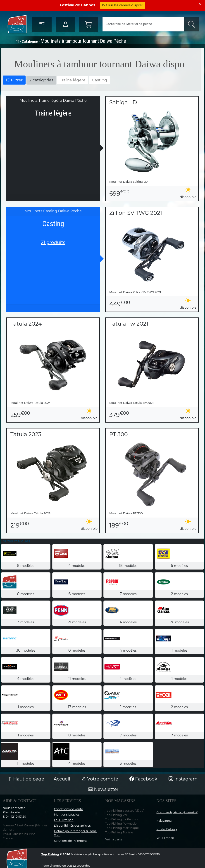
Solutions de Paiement (70, 841)
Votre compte (100, 779)
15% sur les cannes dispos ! (123, 5)
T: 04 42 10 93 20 (14, 817)
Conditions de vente (69, 809)
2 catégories (41, 80)
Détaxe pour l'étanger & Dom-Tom (76, 833)
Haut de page (26, 779)
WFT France (165, 838)
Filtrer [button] (14, 80)
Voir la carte (114, 839)
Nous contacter (14, 808)
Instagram (183, 779)
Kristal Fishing (167, 829)
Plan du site (11, 812)
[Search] (143, 24)
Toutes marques (15, 541)
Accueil (62, 779)
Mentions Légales (67, 815)
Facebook (143, 779)
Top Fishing (50, 854)
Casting (99, 80)
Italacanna (164, 821)
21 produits (53, 242)
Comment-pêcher (178, 812)
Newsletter (103, 789)
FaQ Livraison (64, 820)
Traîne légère (73, 80)
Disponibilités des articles (72, 826)
